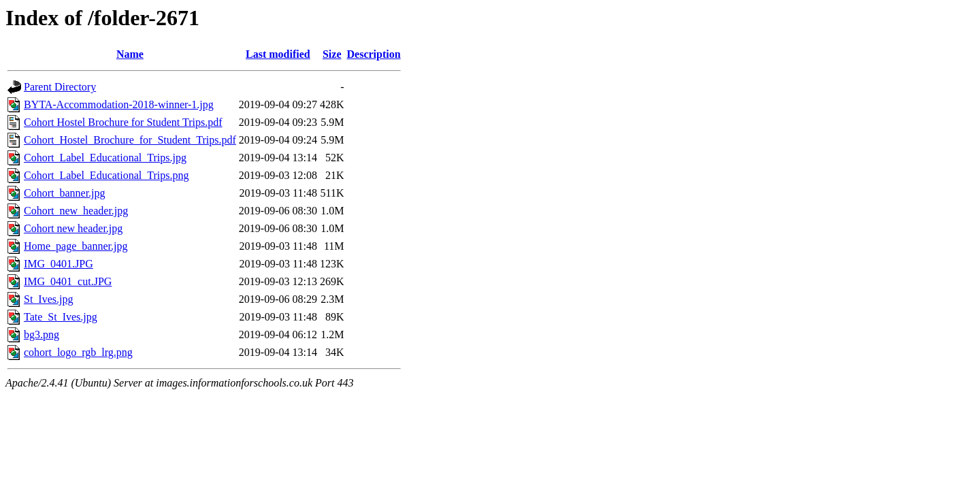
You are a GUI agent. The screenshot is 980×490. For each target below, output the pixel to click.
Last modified (278, 54)
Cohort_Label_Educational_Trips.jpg (105, 158)
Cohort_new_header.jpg (76, 211)
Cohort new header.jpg (73, 228)
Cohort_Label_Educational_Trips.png (107, 175)
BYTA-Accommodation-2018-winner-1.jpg (119, 104)
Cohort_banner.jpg (65, 193)
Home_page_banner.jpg (76, 246)
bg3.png (42, 334)
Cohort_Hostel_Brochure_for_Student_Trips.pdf (130, 140)
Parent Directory (60, 87)
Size (332, 54)
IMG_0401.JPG (59, 264)
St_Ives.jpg (48, 299)
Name (130, 54)
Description (374, 54)
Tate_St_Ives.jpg (61, 317)
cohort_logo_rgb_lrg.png (78, 352)
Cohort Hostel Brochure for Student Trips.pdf (123, 122)
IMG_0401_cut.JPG (68, 281)
